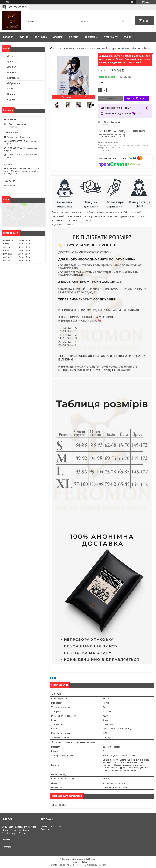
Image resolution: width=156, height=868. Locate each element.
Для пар (58, 37)
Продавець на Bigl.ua (78, 862)
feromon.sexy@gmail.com (19, 137)
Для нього (41, 37)
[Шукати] (123, 21)
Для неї (24, 37)
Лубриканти (111, 37)
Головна (8, 37)
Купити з (137, 99)
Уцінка (128, 37)
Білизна (74, 37)
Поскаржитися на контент (70, 865)
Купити (111, 99)
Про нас (12, 94)
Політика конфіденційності (95, 865)
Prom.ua (93, 859)
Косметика (91, 37)
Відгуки (11, 99)
